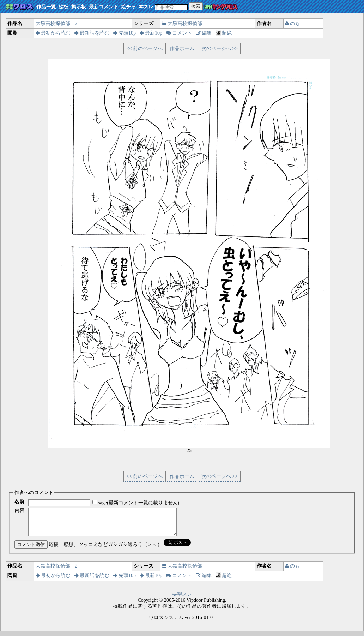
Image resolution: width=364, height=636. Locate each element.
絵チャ (128, 7)
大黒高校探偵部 (182, 23)
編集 (204, 33)
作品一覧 (46, 7)
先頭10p (125, 33)
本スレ (146, 7)
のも (293, 23)
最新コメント (104, 7)
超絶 (224, 33)
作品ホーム (182, 49)
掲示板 (79, 7)
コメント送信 (31, 550)
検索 (196, 6)
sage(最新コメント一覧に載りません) (139, 503)
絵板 (63, 7)
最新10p (151, 33)
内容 (19, 511)
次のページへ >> (220, 49)
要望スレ (182, 599)
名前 (19, 502)
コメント (179, 33)
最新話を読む (92, 33)
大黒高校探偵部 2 (57, 23)
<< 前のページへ (144, 49)
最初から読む (53, 33)
